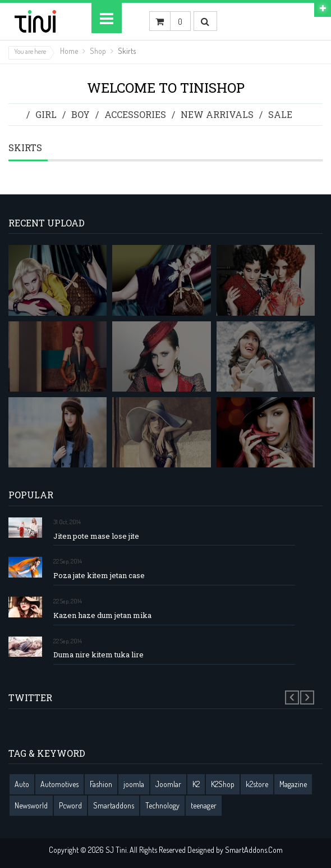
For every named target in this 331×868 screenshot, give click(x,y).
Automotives (59, 784)
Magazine (293, 784)
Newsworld (31, 805)
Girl (46, 114)
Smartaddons (114, 805)
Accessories (135, 114)
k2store (257, 784)
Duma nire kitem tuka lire (98, 655)
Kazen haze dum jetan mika (102, 615)
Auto (22, 784)
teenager (204, 805)
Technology (162, 805)
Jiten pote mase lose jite (96, 536)
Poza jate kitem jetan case (99, 576)
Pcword (70, 805)
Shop (98, 51)
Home (69, 51)
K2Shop (223, 784)
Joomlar (168, 784)
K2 (196, 784)
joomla (134, 784)
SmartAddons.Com (254, 850)
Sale (280, 114)
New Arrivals (217, 114)
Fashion (101, 784)
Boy (81, 114)
